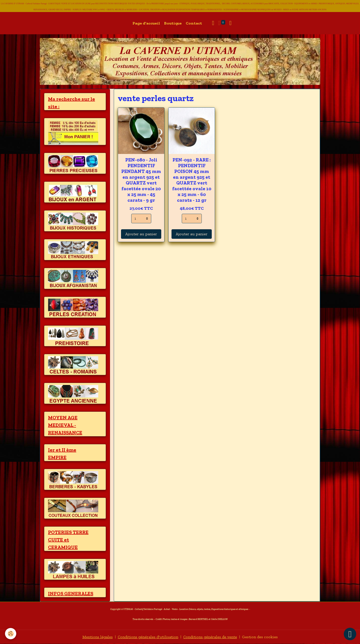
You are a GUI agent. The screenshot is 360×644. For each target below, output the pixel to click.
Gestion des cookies (260, 637)
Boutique (173, 23)
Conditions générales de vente (210, 637)
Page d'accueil (146, 23)
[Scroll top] (350, 634)
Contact (194, 23)
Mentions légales (98, 637)
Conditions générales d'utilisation (148, 637)
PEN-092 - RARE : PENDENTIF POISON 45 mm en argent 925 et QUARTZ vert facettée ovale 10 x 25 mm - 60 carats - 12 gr (192, 180)
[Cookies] (11, 634)
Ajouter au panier (141, 234)
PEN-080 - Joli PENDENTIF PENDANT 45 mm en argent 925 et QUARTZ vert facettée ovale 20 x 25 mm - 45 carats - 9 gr (141, 180)
